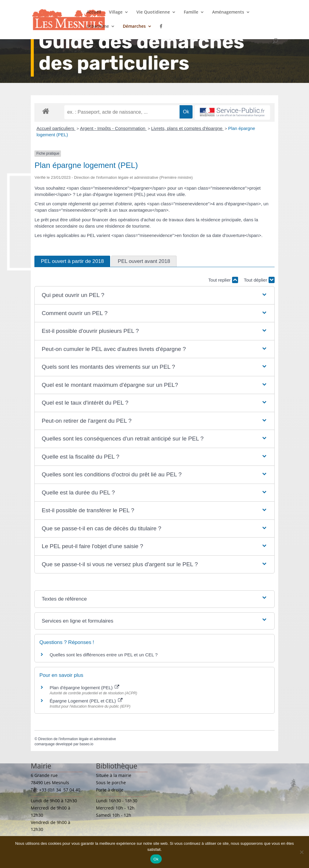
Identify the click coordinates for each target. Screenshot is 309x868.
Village (116, 12)
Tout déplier (259, 280)
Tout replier (223, 280)
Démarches (134, 27)
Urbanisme (98, 27)
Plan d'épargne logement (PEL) (84, 688)
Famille (191, 12)
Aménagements (228, 12)
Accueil (94, 12)
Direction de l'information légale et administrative (77, 739)
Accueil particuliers (56, 128)
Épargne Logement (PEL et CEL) (86, 701)
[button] (154, 295)
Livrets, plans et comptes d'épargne (188, 128)
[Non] (301, 852)
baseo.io (86, 744)
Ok (156, 859)
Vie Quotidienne (153, 12)
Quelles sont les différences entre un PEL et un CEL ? (104, 655)
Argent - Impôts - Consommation (113, 128)
